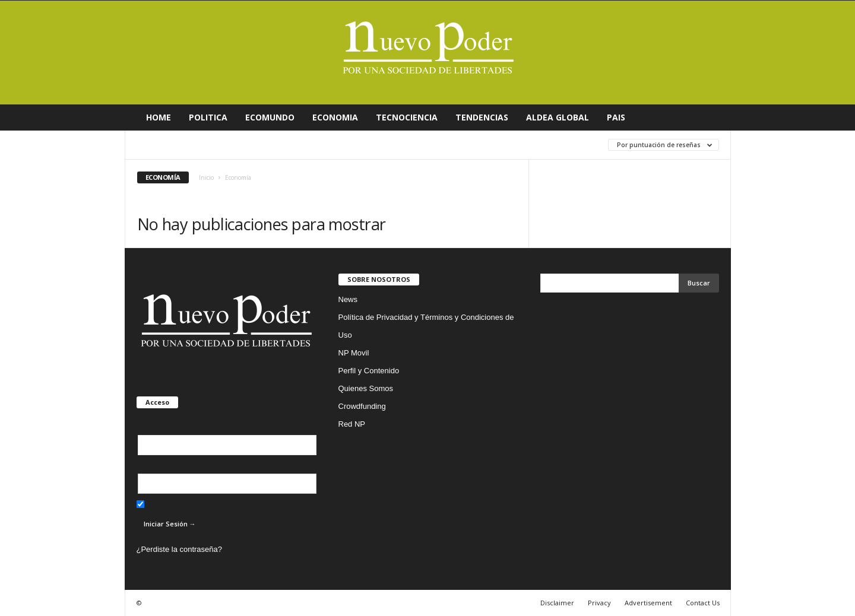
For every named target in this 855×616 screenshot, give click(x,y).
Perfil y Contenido (369, 371)
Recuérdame (164, 505)
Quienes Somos (366, 388)
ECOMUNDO (270, 117)
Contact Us (703, 603)
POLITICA (208, 117)
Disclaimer (557, 603)
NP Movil (354, 353)
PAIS (616, 117)
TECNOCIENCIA (407, 117)
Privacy (599, 603)
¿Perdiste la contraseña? (180, 549)
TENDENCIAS (482, 117)
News (348, 299)
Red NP (352, 424)
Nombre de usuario (170, 428)
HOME (159, 117)
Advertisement (648, 603)
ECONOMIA (335, 117)
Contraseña (156, 466)
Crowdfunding (362, 406)
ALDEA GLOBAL (558, 117)
